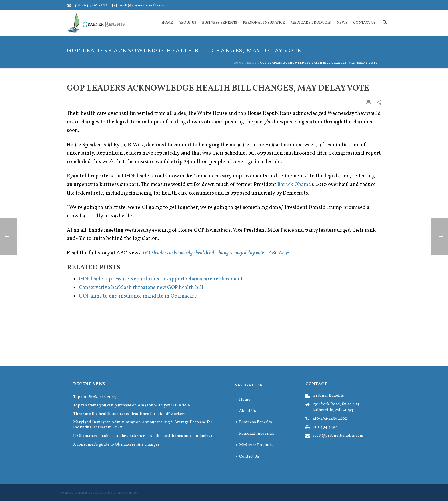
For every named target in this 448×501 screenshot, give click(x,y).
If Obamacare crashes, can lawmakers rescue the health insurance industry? (143, 436)
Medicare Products (311, 23)
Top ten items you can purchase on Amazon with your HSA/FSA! (132, 406)
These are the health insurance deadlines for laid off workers (129, 414)
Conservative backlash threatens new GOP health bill (141, 288)
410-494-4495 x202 (91, 5)
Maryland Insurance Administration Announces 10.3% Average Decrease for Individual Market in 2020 (143, 425)
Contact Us (364, 23)
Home (167, 23)
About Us (187, 23)
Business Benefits (220, 23)
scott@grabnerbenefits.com (143, 5)
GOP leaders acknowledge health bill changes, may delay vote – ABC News (216, 253)
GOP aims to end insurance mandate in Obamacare (138, 296)
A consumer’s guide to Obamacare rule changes (116, 445)
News (342, 23)
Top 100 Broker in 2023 (95, 397)
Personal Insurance (264, 23)
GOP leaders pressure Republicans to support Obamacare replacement (161, 279)
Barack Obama (294, 185)
